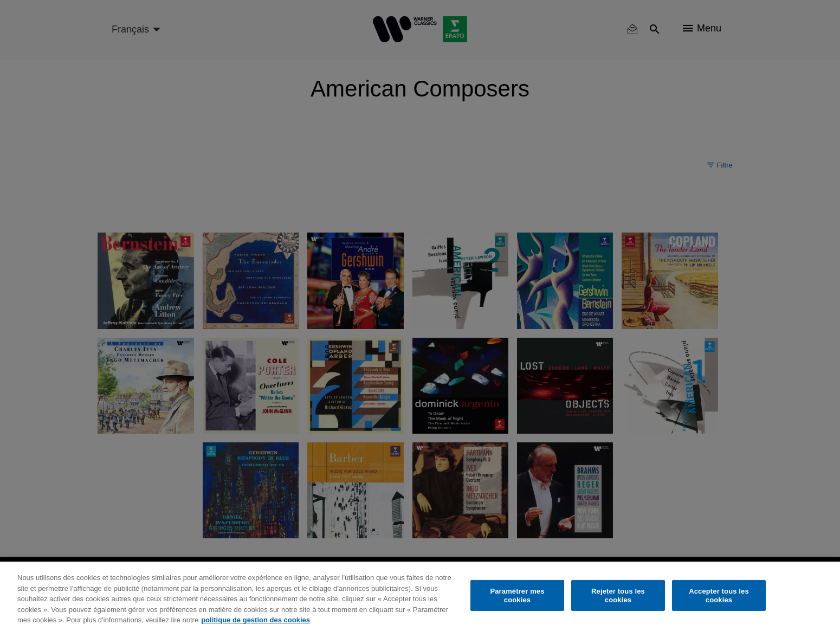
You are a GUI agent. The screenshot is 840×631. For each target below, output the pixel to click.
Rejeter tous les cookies (618, 595)
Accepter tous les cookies (719, 595)
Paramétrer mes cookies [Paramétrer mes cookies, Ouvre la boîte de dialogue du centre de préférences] (517, 595)
